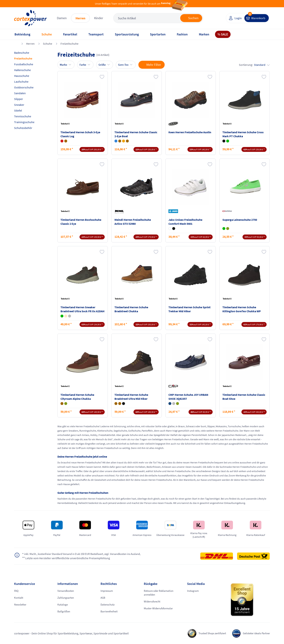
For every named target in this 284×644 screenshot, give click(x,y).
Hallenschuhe (22, 70)
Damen (62, 18)
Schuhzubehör (23, 128)
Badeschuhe (22, 53)
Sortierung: (254, 65)
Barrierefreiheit (110, 611)
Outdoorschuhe (24, 87)
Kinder (99, 18)
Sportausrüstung (127, 34)
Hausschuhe (22, 76)
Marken (204, 34)
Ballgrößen (64, 611)
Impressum (107, 591)
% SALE (223, 34)
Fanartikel (70, 34)
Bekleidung (22, 34)
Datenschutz (108, 605)
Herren (80, 18)
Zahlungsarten (66, 598)
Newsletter (21, 605)
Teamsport (96, 34)
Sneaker (19, 105)
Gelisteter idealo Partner (255, 633)
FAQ (17, 591)
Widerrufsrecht (153, 602)
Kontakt (19, 598)
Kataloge (63, 605)
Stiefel (18, 110)
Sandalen (20, 93)
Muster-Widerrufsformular (160, 609)
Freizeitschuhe (69, 44)
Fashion (182, 34)
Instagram (193, 591)
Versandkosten (67, 591)
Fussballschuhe (24, 64)
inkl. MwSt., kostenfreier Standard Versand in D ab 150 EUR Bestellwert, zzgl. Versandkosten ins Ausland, (86, 554)
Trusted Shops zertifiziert (208, 633)
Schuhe (47, 34)
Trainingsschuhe (24, 122)
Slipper (19, 99)
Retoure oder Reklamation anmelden (160, 593)
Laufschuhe (21, 82)
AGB (103, 598)
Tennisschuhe (23, 116)
